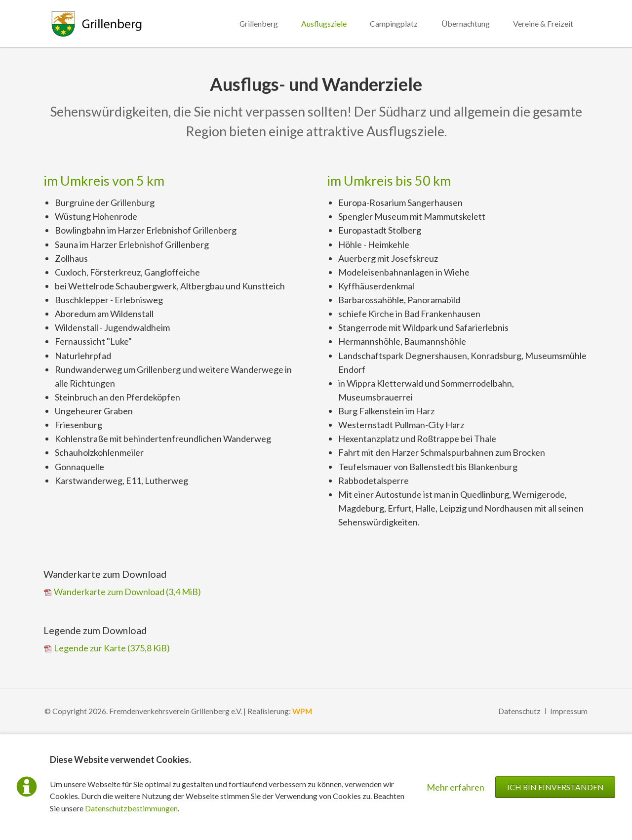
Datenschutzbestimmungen (131, 808)
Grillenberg (259, 23)
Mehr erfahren (455, 787)
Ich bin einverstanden (555, 787)
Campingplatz (394, 23)
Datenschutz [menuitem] (519, 711)
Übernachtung (466, 23)
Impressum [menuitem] (569, 711)
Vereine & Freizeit (543, 23)
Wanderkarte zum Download (127, 592)
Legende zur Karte (112, 648)
